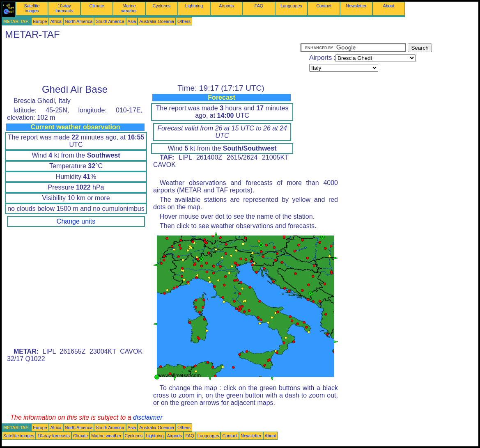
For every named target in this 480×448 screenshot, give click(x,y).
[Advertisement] (151, 62)
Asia (132, 21)
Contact (324, 6)
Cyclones (162, 6)
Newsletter (356, 6)
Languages (291, 6)
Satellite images (32, 8)
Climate (96, 6)
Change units (76, 221)
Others (184, 21)
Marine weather (129, 8)
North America (79, 21)
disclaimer (148, 417)
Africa (56, 21)
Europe (40, 21)
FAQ (259, 6)
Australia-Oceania (157, 21)
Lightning (194, 6)
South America (110, 21)
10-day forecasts (64, 8)
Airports (226, 6)
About (389, 6)
